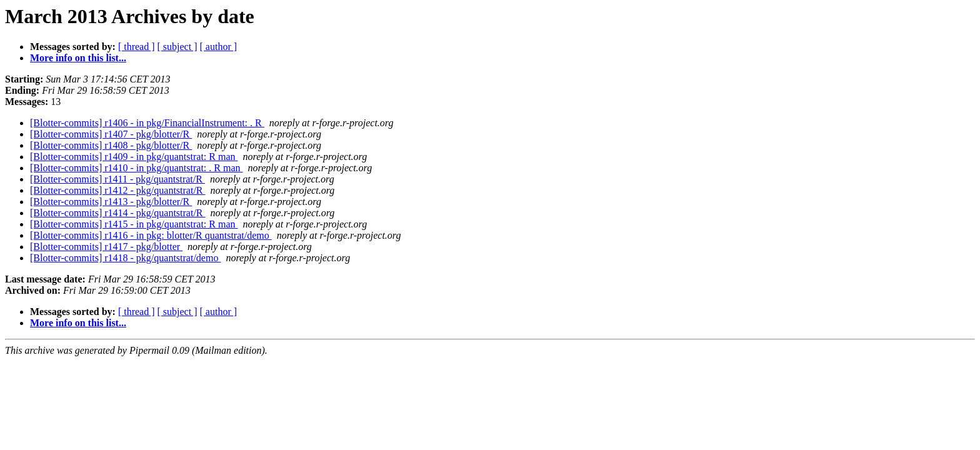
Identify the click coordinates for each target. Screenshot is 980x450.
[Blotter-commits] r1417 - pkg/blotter (106, 247)
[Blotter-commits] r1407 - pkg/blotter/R (111, 134)
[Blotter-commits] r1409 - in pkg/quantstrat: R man (134, 157)
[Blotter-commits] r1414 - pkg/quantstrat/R (118, 213)
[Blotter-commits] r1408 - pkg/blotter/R (111, 145)
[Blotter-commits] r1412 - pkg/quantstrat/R (118, 190)
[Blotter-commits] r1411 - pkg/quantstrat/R (117, 179)
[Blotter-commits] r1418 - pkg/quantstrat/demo (125, 258)
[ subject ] (177, 47)
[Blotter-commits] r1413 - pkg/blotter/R (111, 202)
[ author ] (219, 47)
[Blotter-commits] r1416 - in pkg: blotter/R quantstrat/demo (151, 235)
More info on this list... (78, 58)
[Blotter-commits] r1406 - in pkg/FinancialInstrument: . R (147, 123)
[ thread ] (137, 47)
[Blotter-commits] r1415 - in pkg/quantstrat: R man (134, 224)
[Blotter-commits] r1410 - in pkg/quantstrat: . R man (137, 168)
